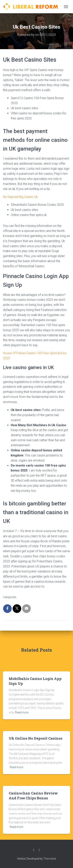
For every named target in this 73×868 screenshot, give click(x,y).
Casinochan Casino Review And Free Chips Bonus (33, 796)
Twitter (39, 850)
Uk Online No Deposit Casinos (36, 738)
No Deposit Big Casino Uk (20, 197)
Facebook (34, 850)
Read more (22, 712)
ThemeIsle (50, 859)
